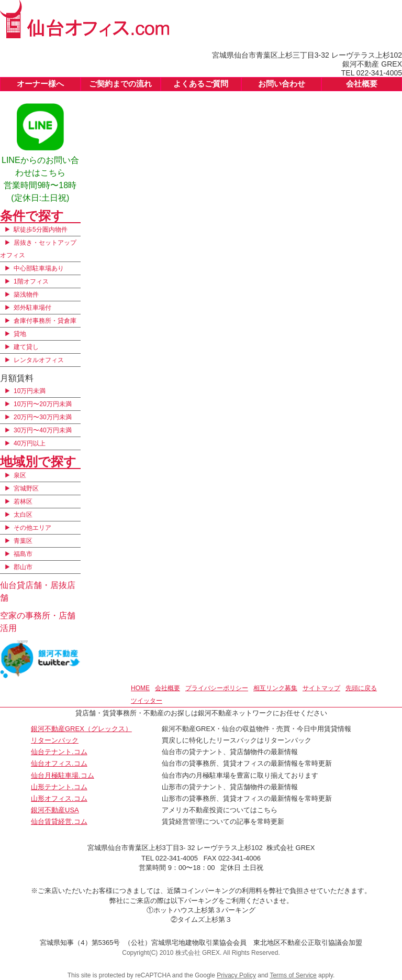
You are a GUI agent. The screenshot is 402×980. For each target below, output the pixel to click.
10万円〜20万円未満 (43, 404)
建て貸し (26, 347)
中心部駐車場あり (39, 268)
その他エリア (32, 528)
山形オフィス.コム (59, 798)
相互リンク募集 (275, 688)
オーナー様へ (40, 84)
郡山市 (23, 567)
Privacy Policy (236, 975)
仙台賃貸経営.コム (59, 821)
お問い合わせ (282, 84)
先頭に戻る (361, 688)
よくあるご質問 (201, 84)
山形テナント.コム (59, 787)
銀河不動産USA (55, 810)
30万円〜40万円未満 (43, 430)
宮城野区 (26, 488)
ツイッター (147, 701)
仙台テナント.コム (59, 752)
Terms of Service (293, 975)
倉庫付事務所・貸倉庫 (45, 321)
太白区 (23, 515)
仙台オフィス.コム (59, 763)
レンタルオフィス (39, 360)
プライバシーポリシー (217, 688)
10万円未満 (30, 391)
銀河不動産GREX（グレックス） (81, 729)
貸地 (20, 334)
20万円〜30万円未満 (43, 417)
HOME (140, 688)
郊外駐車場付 (32, 308)
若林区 (23, 502)
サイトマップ (321, 688)
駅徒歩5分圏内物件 (41, 230)
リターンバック (55, 740)
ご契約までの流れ (120, 84)
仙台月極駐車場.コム (63, 775)
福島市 (23, 554)
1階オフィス (31, 281)
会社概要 (362, 84)
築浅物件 (26, 295)
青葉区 (23, 541)
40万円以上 (30, 443)
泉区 (20, 475)
